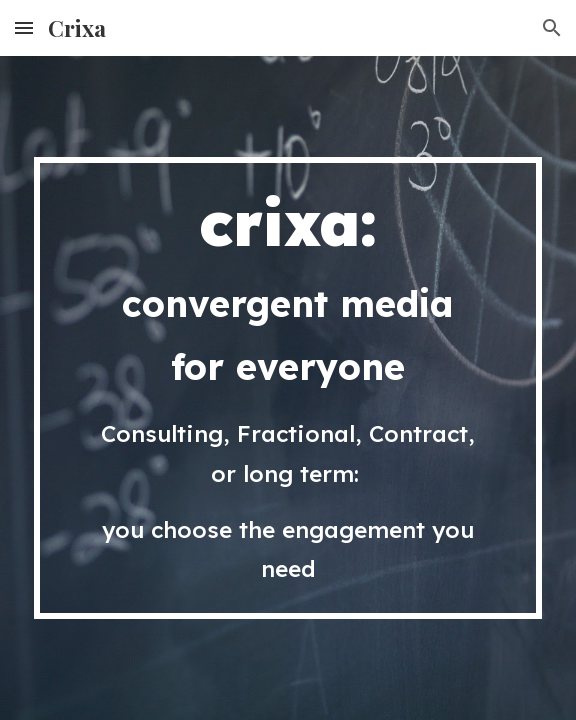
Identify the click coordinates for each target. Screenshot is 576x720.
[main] (287, 388)
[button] (24, 27)
